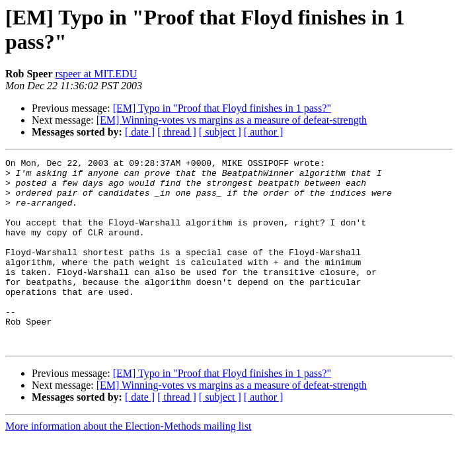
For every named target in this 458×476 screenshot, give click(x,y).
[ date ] (140, 132)
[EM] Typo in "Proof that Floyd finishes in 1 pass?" (222, 108)
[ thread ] (177, 132)
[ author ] (264, 132)
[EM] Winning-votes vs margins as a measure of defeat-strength (232, 120)
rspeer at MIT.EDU (96, 74)
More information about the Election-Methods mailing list (128, 464)
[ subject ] (220, 132)
